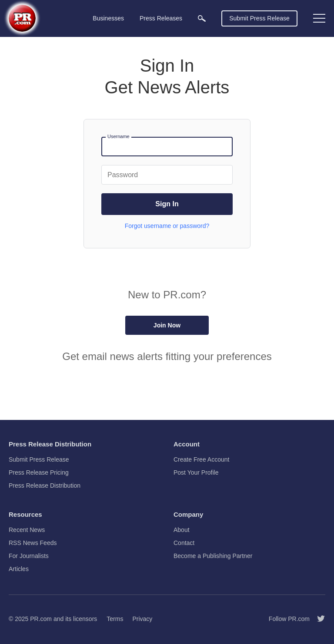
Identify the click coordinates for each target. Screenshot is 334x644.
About (182, 530)
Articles (19, 569)
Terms (115, 619)
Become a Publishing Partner (213, 556)
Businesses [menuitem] (108, 18)
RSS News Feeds (33, 543)
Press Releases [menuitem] (161, 18)
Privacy (142, 619)
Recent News (27, 530)
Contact (184, 543)
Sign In (167, 204)
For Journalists (29, 556)
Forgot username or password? (167, 226)
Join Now (167, 325)
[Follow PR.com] (317, 619)
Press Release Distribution (45, 485)
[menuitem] (202, 18)
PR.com (41, 619)
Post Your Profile (196, 472)
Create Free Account (201, 459)
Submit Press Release (259, 18)
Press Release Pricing (39, 472)
